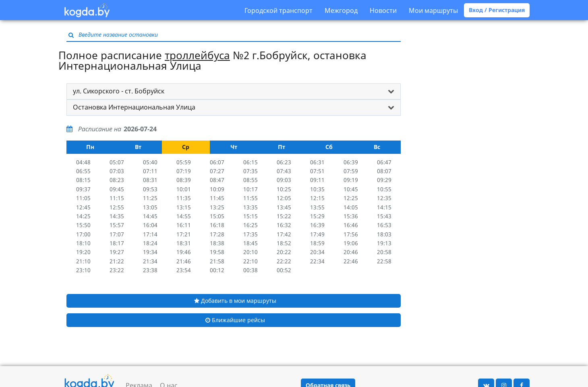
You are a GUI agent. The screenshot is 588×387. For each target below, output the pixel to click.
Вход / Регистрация (497, 10)
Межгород (341, 10)
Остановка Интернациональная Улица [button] (134, 107)
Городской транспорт (278, 10)
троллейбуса (197, 55)
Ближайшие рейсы (235, 320)
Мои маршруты (433, 10)
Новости (383, 10)
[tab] (234, 91)
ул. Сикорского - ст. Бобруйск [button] (119, 91)
